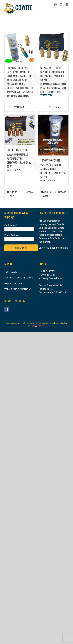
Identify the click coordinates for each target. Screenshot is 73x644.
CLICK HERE (45, 248)
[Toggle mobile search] (61, 4)
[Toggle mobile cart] (55, 4)
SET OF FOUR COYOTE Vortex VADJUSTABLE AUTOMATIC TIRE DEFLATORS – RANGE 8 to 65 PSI (19, 158)
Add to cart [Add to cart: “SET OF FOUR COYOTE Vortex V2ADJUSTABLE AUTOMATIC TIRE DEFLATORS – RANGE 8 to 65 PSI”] (14, 194)
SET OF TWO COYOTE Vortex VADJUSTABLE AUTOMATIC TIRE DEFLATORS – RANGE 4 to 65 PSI (53, 169)
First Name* (11, 225)
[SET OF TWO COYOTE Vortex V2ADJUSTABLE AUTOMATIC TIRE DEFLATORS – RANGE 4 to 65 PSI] (53, 135)
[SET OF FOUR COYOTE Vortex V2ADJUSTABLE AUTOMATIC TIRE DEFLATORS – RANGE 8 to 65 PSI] (20, 130)
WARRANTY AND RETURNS (19, 278)
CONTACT (44, 264)
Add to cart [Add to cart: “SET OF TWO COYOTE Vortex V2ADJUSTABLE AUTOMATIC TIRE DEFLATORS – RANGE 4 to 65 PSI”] (47, 194)
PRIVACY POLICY (13, 284)
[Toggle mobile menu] (67, 4)
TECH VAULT (11, 272)
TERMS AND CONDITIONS (18, 289)
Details (21, 107)
